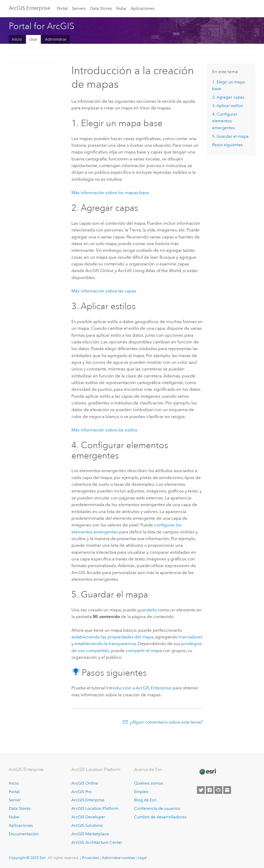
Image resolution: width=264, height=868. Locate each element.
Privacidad (90, 858)
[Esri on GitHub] (218, 790)
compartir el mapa (144, 650)
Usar (33, 39)
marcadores (191, 637)
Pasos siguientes (227, 145)
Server (15, 800)
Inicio (17, 39)
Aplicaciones (142, 8)
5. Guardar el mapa (230, 136)
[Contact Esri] (227, 790)
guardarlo (147, 610)
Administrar (56, 39)
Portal (62, 8)
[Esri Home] (208, 772)
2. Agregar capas (228, 97)
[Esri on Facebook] (210, 790)
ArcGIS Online (85, 783)
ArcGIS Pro (81, 792)
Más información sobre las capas (104, 291)
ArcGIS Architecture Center (97, 842)
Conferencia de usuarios (157, 808)
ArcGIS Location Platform (95, 808)
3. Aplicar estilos (228, 106)
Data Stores (101, 8)
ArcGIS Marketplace (90, 834)
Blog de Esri (145, 800)
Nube (121, 8)
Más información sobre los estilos (104, 430)
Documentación (24, 834)
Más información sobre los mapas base (110, 193)
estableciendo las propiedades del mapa (112, 637)
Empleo (141, 792)
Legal (142, 858)
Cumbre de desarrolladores (160, 817)
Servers (79, 8)
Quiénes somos (148, 783)
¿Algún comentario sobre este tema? (166, 722)
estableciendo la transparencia (105, 644)
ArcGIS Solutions (87, 825)
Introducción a (139, 688)
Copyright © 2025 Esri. (28, 858)
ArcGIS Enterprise (30, 8)
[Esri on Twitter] (201, 790)
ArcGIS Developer (88, 817)
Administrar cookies (118, 858)
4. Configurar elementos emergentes (225, 121)
